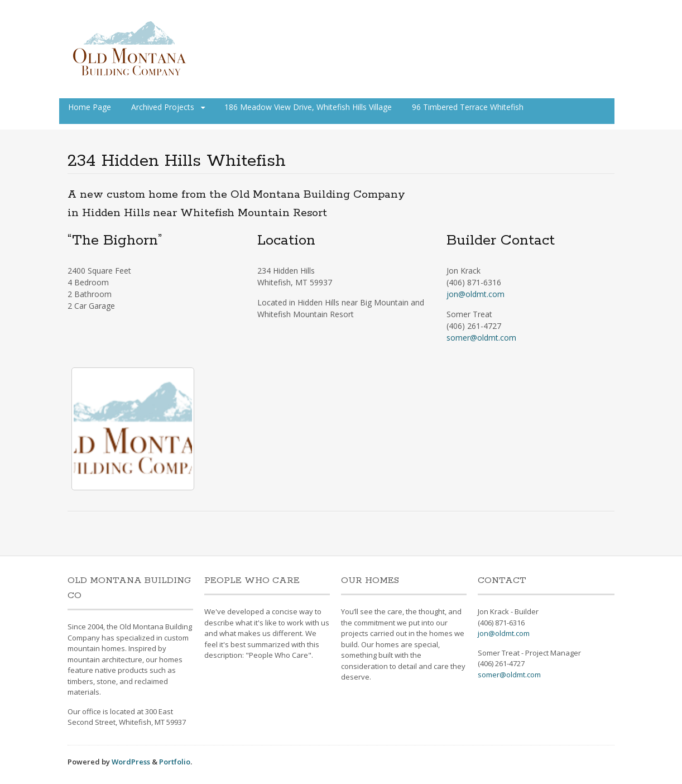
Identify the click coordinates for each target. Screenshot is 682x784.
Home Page (90, 107)
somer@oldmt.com (481, 338)
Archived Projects (163, 107)
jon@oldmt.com (476, 294)
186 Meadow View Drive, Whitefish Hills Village (308, 107)
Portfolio (175, 762)
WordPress (131, 762)
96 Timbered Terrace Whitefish (468, 107)
